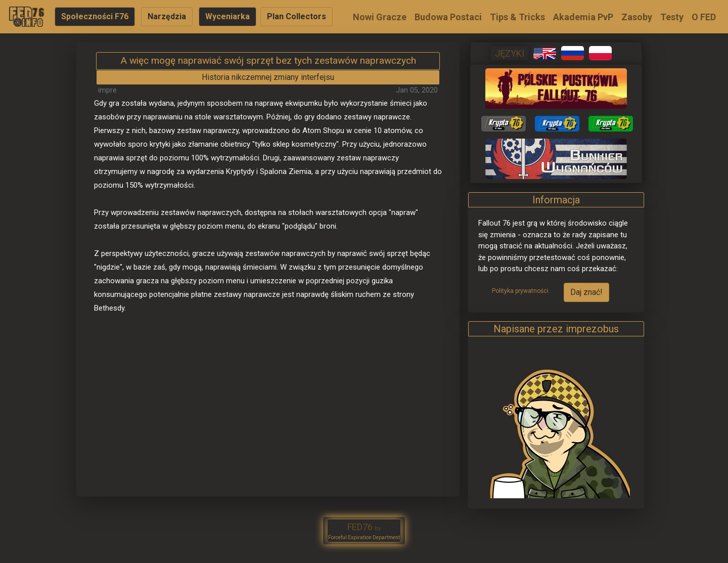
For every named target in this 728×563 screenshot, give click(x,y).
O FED (704, 17)
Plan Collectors (297, 16)
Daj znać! (586, 292)
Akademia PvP (583, 17)
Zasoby (637, 17)
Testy (672, 17)
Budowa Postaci (448, 17)
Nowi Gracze (380, 17)
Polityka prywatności (520, 291)
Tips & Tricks (517, 17)
